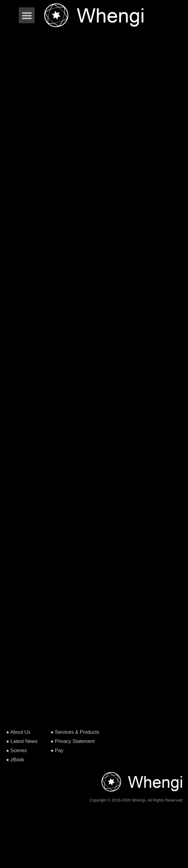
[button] (27, 15)
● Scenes (16, 750)
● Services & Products (75, 732)
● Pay (57, 750)
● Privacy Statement (73, 741)
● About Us (18, 732)
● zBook (15, 760)
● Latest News (22, 741)
